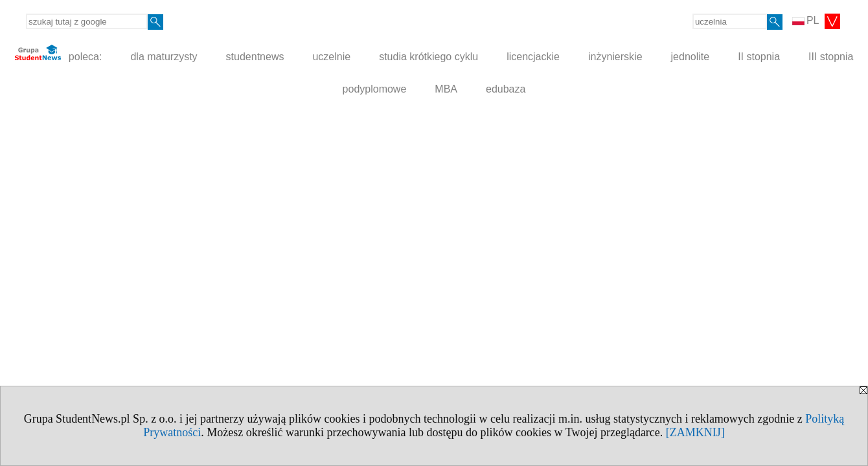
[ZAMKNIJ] (695, 432)
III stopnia (831, 57)
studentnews (255, 57)
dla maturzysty (164, 57)
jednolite (691, 57)
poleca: (59, 53)
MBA (446, 89)
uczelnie (331, 57)
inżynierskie (615, 57)
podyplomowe (375, 89)
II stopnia (759, 57)
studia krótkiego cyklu (428, 57)
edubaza (506, 89)
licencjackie (533, 57)
